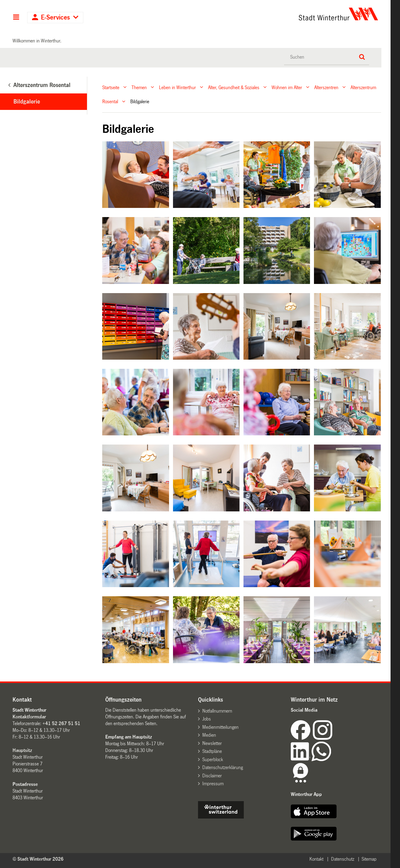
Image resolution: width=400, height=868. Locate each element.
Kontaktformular (29, 717)
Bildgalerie (27, 102)
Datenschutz (343, 859)
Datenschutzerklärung (223, 767)
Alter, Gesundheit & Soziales (234, 87)
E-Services (55, 18)
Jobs (207, 719)
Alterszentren (326, 87)
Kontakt (316, 859)
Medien (209, 735)
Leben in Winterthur (177, 87)
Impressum (213, 784)
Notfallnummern (217, 711)
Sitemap (369, 859)
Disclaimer (212, 776)
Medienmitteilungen (220, 727)
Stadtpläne (212, 751)
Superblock (213, 759)
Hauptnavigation (16, 18)
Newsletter (212, 743)
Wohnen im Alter (287, 87)
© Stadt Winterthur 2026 (38, 859)
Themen (139, 87)
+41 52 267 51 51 (61, 723)
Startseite (111, 87)
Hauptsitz (22, 750)
